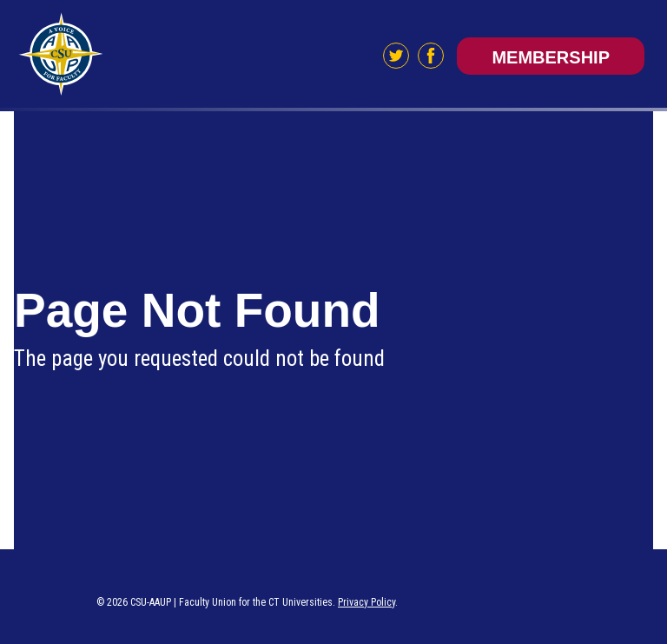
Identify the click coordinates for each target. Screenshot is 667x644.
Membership (551, 57)
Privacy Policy (367, 602)
